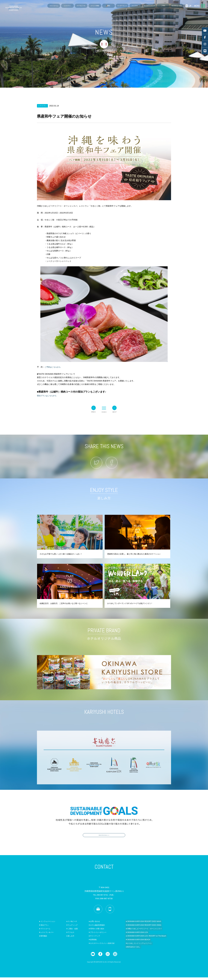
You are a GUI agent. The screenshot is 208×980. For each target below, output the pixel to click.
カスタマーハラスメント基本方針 (97, 946)
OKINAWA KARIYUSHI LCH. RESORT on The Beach (140, 939)
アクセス (68, 935)
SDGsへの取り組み (92, 931)
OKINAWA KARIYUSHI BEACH (132, 942)
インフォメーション (46, 924)
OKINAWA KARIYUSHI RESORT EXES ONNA (137, 928)
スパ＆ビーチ (81, 6)
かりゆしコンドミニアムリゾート (133, 946)
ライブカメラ (136, 6)
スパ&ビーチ (69, 924)
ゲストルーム (54, 6)
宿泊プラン (43, 928)
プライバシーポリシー (93, 935)
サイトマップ (90, 939)
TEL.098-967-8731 (104, 897)
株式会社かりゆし (127, 950)
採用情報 (88, 942)
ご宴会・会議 (69, 931)
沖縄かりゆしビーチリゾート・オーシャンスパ (138, 931)
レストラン (67, 6)
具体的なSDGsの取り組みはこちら (104, 837)
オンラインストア (149, 6)
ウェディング (69, 928)
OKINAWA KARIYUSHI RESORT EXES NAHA (137, 924)
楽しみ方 (68, 939)
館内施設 (42, 939)
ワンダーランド (122, 6)
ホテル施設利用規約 (92, 928)
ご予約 (163, 6)
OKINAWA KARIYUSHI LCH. (131, 935)
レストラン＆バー (45, 935)
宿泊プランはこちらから (47, 396)
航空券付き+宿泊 (177, 6)
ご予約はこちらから (53, 367)
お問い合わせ (90, 924)
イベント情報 (95, 6)
